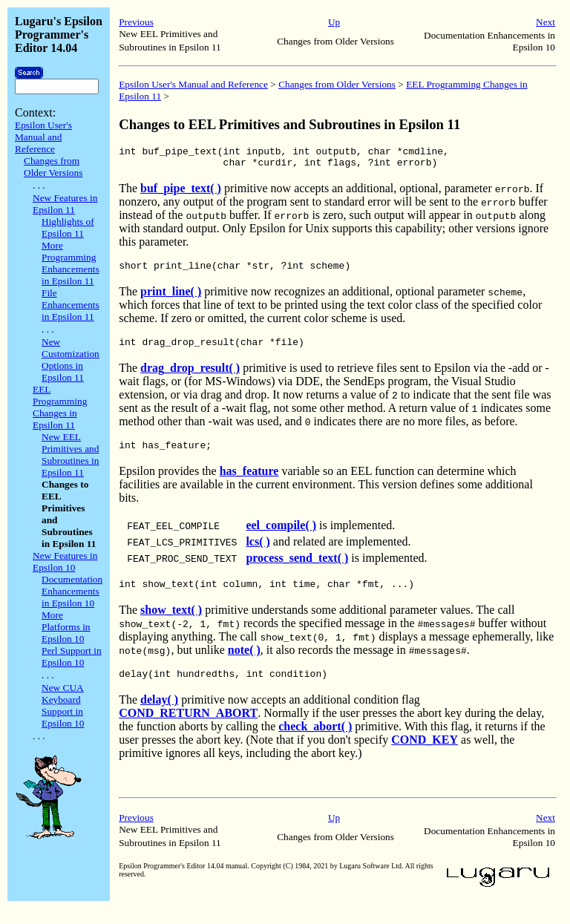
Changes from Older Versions (53, 167)
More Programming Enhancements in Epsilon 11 (71, 263)
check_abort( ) (315, 742)
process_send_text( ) (297, 569)
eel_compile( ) (281, 536)
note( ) (244, 663)
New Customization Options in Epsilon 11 (71, 360)
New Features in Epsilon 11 (65, 204)
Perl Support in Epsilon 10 (72, 656)
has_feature (249, 482)
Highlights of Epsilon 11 (68, 227)
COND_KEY (425, 755)
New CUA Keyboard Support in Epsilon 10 (63, 705)
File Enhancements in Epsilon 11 (71, 305)
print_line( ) (171, 298)
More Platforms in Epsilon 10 (66, 627)
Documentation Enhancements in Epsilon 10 (72, 591)
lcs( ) (258, 553)
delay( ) (159, 715)
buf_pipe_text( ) (181, 193)
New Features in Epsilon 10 (65, 561)
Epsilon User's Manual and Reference (43, 137)
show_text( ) (171, 623)
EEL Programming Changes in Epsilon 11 (60, 407)
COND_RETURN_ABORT (188, 728)
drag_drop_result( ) (190, 377)
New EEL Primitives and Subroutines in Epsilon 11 (70, 455)
